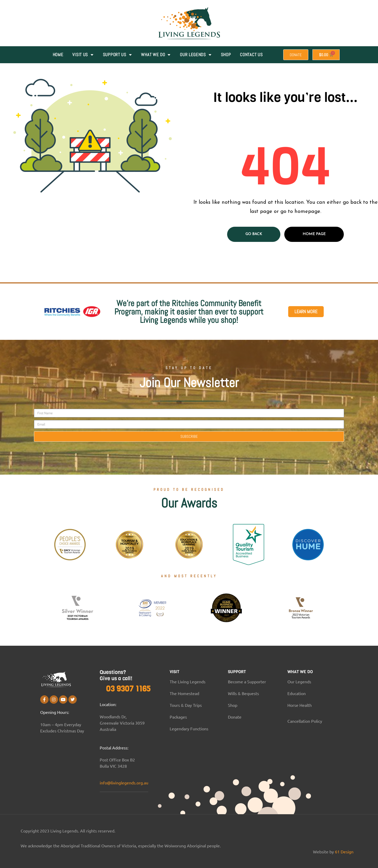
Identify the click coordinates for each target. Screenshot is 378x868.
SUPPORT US (117, 55)
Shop (226, 55)
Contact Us (251, 55)
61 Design (344, 852)
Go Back (254, 234)
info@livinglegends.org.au (124, 783)
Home (58, 55)
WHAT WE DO (156, 55)
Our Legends (196, 55)
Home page (314, 234)
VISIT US (83, 55)
